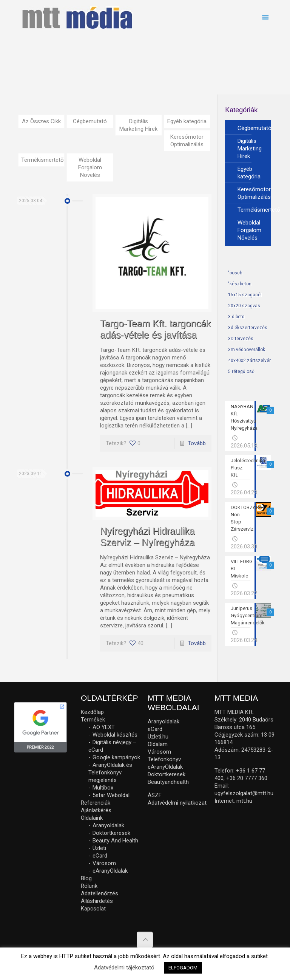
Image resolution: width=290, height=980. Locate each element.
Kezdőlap (92, 712)
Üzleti (99, 848)
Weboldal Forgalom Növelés (90, 167)
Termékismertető (42, 160)
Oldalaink (92, 818)
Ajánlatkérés (96, 810)
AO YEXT (104, 727)
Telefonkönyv (164, 759)
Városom (104, 863)
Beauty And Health (115, 841)
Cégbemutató (90, 121)
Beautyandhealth (168, 782)
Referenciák (96, 803)
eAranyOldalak (110, 871)
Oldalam (158, 744)
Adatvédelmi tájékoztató (124, 968)
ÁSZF (155, 795)
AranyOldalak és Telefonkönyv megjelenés (110, 773)
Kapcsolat (93, 909)
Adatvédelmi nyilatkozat (177, 803)
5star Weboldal (111, 795)
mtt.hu (244, 801)
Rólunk (89, 886)
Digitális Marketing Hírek (138, 125)
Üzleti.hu (158, 737)
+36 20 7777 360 (247, 778)
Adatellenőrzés (99, 893)
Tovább (197, 443)
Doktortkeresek (111, 833)
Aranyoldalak (108, 825)
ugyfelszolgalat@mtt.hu (244, 793)
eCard (100, 856)
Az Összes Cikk (41, 121)
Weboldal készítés (115, 735)
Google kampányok (116, 757)
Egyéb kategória (187, 121)
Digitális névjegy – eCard (112, 746)
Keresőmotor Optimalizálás (187, 141)
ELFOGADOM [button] (183, 968)
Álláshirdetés (97, 901)
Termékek (93, 720)
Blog (86, 878)
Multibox (103, 788)
